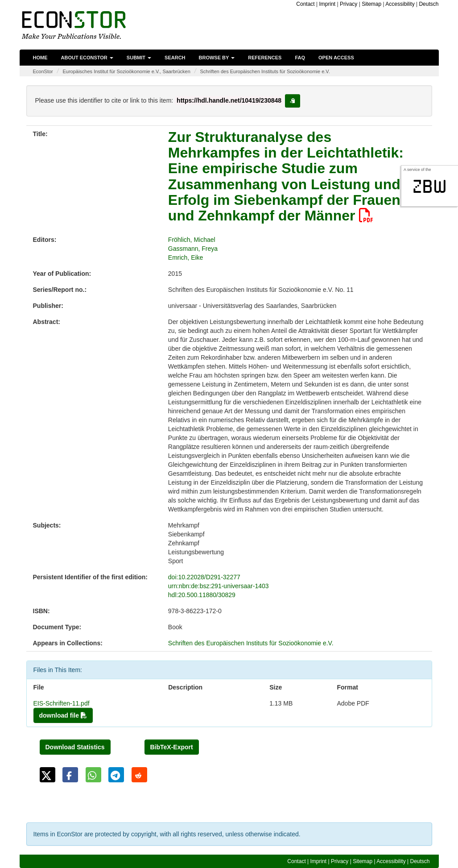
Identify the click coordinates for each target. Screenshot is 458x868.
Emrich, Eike (186, 257)
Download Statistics (75, 747)
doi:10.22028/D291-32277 (204, 577)
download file (63, 715)
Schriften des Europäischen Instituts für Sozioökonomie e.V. (265, 71)
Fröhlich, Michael (192, 240)
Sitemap (371, 4)
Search (175, 58)
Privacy (349, 4)
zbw (430, 187)
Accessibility (400, 4)
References (265, 58)
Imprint (328, 4)
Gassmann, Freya (193, 249)
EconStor (43, 71)
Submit (139, 58)
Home (40, 58)
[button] (47, 775)
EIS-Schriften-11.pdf (62, 703)
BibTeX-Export (172, 747)
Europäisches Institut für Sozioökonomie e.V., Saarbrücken (126, 71)
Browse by (217, 58)
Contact (305, 4)
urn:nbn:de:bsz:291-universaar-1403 (219, 586)
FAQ (300, 58)
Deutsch (429, 4)
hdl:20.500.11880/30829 (202, 595)
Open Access (336, 58)
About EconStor (87, 58)
